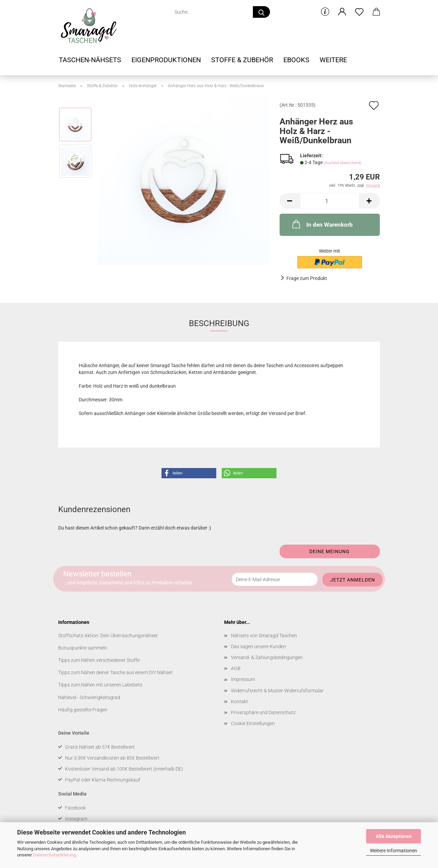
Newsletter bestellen (97, 573)
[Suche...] (261, 12)
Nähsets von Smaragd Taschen (264, 636)
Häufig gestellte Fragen (83, 710)
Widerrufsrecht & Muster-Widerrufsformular (277, 691)
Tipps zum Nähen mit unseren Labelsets (100, 685)
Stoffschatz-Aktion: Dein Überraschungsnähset (108, 636)
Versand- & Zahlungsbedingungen (267, 657)
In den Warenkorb (322, 224)
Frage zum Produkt (307, 278)
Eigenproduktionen (166, 60)
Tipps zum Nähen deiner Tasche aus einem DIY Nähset (115, 672)
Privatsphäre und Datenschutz (263, 712)
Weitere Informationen (394, 851)
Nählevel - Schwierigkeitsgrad (89, 697)
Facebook (75, 808)
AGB (236, 668)
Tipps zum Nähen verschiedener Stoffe (99, 660)
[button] (342, 12)
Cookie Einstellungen (253, 723)
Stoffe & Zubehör (242, 60)
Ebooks (296, 60)
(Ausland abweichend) (343, 163)
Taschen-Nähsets (90, 60)
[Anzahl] (330, 201)
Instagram (76, 819)
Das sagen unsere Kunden (259, 646)
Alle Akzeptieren (394, 836)
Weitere (333, 60)
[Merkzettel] (359, 12)
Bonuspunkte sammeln (83, 648)
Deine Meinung (330, 551)
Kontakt (240, 702)
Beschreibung (219, 323)
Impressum (243, 679)
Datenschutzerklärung (54, 855)
